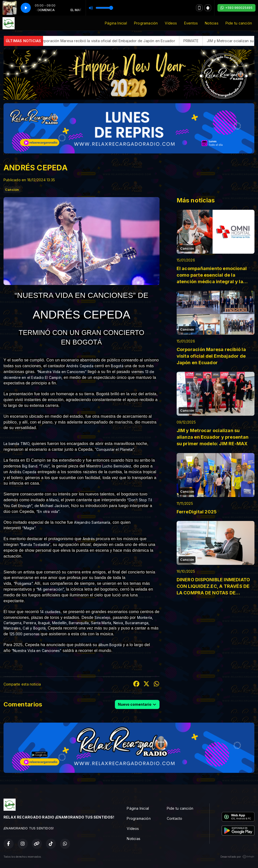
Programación (146, 23)
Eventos (191, 23)
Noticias (212, 23)
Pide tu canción (239, 23)
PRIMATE (226, 41)
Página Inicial (116, 23)
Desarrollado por (237, 857)
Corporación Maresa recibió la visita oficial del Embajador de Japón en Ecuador (142, 41)
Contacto (175, 818)
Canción (12, 190)
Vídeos (171, 23)
